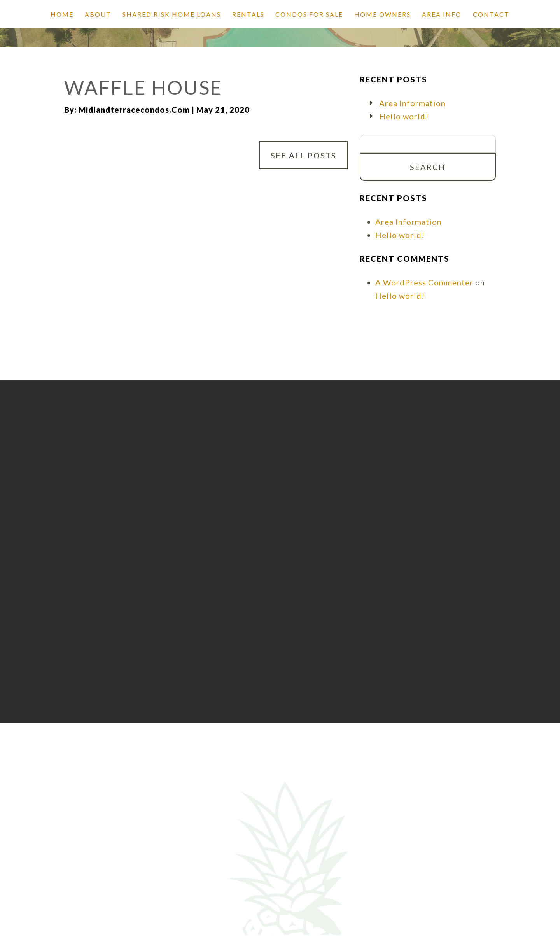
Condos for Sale (309, 14)
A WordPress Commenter (424, 282)
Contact (491, 14)
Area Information (412, 103)
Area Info (442, 14)
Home (62, 14)
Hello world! (404, 116)
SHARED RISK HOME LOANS (172, 14)
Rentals (248, 14)
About (98, 14)
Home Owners (382, 14)
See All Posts (304, 155)
